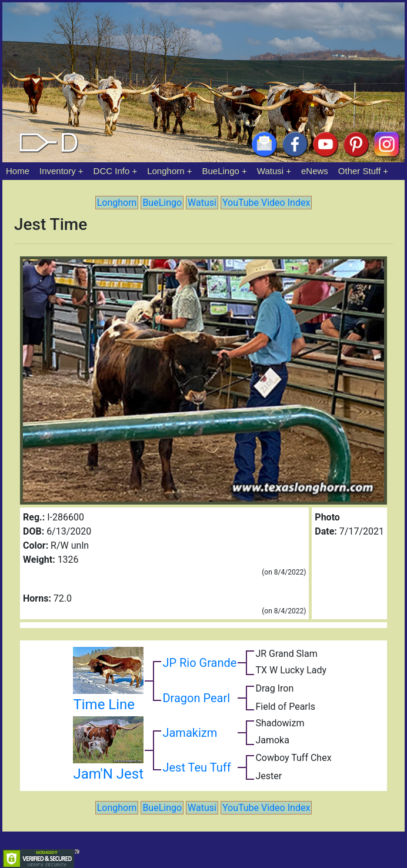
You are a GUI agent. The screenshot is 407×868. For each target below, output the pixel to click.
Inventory (58, 171)
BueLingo (221, 171)
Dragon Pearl (196, 698)
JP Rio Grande (199, 663)
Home (18, 171)
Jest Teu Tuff (196, 767)
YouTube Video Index (266, 203)
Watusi (270, 171)
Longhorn (166, 171)
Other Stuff (359, 171)
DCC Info (112, 171)
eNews (315, 171)
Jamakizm (190, 733)
